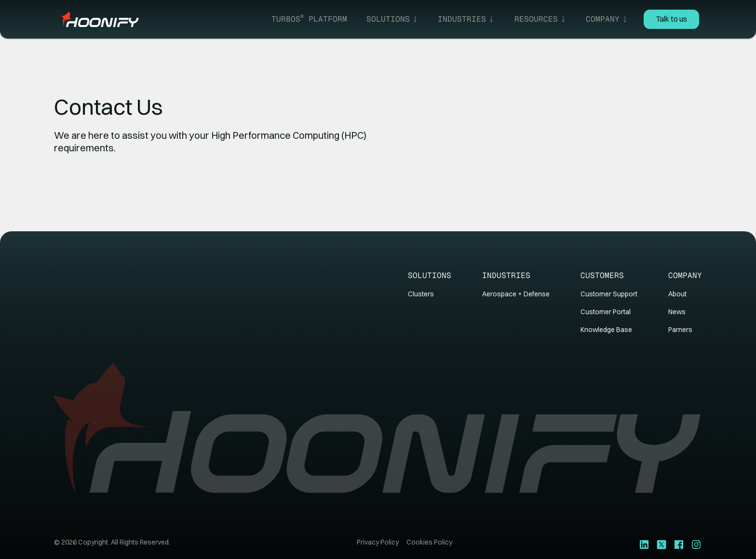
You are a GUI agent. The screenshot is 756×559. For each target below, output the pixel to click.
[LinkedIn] (644, 544)
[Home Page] (100, 19)
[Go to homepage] (378, 428)
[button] (392, 19)
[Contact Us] (671, 19)
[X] (661, 544)
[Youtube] (679, 544)
